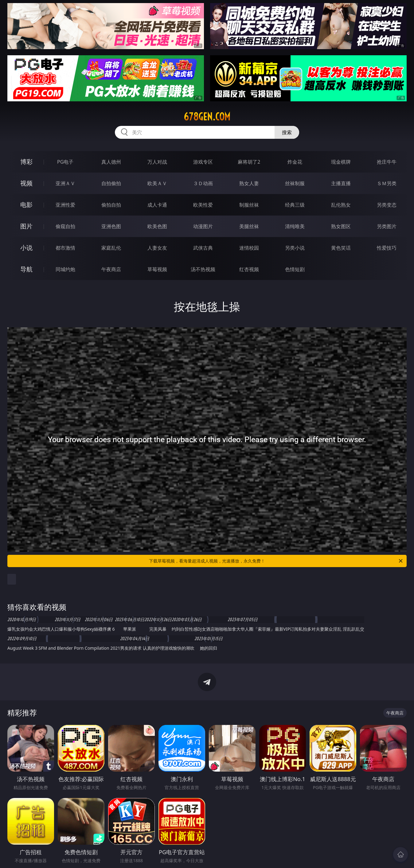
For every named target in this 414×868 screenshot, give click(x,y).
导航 (26, 269)
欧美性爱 (203, 205)
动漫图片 (203, 226)
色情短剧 (295, 269)
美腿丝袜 (249, 226)
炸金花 (295, 162)
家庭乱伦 (111, 248)
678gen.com (207, 117)
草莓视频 (157, 269)
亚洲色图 (111, 226)
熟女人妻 (249, 183)
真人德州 (111, 162)
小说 (26, 248)
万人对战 (157, 162)
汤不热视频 (203, 269)
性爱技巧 (387, 248)
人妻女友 (157, 248)
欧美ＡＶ (157, 183)
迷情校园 (249, 248)
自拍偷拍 (111, 183)
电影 (26, 205)
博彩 (26, 162)
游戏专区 (203, 162)
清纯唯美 (295, 226)
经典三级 (295, 205)
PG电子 (65, 162)
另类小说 (295, 248)
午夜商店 (111, 269)
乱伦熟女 (341, 205)
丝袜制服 (295, 183)
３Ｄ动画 (203, 183)
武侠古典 (203, 248)
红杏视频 (249, 269)
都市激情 (65, 248)
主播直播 (341, 183)
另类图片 (387, 226)
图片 (26, 226)
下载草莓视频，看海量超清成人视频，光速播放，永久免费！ (276, 561)
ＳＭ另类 (387, 183)
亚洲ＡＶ (65, 183)
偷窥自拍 (65, 226)
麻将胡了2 (249, 162)
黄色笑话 (341, 248)
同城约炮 (65, 269)
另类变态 (387, 205)
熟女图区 (341, 226)
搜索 (287, 132)
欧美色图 (157, 226)
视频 (26, 183)
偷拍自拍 (111, 205)
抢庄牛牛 (387, 162)
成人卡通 (157, 205)
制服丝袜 (249, 205)
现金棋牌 (341, 162)
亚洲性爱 (65, 205)
